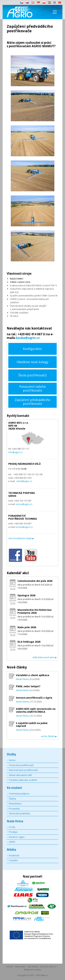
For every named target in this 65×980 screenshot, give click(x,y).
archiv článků (49, 736)
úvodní (10, 966)
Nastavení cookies (33, 969)
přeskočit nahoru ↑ (49, 966)
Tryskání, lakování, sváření (23, 780)
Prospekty (14, 809)
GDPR (12, 842)
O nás (12, 827)
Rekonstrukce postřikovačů (23, 770)
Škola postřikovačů (32, 375)
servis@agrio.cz (24, 504)
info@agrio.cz (16, 452)
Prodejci (13, 832)
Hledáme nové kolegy (32, 362)
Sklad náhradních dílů (20, 775)
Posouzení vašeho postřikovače (32, 388)
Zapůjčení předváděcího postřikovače (32, 402)
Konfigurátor (32, 349)
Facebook (14, 855)
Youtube (13, 860)
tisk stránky (33, 966)
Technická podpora (19, 794)
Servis (12, 760)
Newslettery (15, 803)
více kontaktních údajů (21, 538)
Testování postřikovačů (21, 765)
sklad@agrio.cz (24, 481)
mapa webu (20, 966)
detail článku (23, 679)
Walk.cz (45, 975)
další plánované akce (45, 657)
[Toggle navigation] (55, 12)
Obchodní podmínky (20, 813)
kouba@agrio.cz (28, 338)
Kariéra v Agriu (17, 837)
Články (13, 799)
